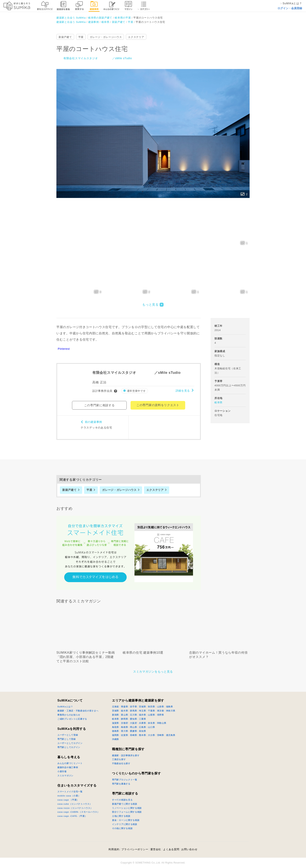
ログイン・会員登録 (290, 8)
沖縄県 (115, 739)
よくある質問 (171, 849)
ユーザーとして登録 (68, 735)
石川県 (133, 715)
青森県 (124, 707)
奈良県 (151, 723)
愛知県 (133, 719)
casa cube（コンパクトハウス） (75, 804)
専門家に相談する (125, 793)
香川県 (124, 731)
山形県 (161, 707)
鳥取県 (115, 727)
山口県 (151, 727)
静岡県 (124, 719)
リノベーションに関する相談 (127, 808)
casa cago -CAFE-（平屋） (72, 816)
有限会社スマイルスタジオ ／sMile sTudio (98, 58)
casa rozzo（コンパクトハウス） (75, 808)
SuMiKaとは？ (65, 707)
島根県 (124, 727)
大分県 (151, 735)
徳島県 (115, 731)
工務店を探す (119, 759)
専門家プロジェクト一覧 (125, 780)
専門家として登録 (67, 739)
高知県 (142, 731)
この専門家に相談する (99, 405)
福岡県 (115, 735)
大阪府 (133, 723)
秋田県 (151, 707)
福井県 (142, 715)
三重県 (142, 719)
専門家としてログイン (69, 747)
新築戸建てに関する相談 (125, 804)
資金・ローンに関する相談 (126, 820)
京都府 (124, 723)
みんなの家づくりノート (70, 763)
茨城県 (115, 711)
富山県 (124, 715)
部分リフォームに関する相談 (127, 812)
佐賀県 (124, 735)
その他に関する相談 (122, 828)
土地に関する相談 (121, 816)
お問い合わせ (189, 849)
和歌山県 (162, 723)
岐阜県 (218, 402)
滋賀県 (115, 723)
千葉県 (151, 711)
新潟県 (115, 715)
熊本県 (142, 735)
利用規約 (114, 849)
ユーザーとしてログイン (70, 743)
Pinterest (64, 349)
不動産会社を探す (121, 763)
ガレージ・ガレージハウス (106, 37)
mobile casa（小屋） (69, 796)
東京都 (161, 711)
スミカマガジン (65, 776)
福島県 (169, 707)
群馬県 (133, 711)
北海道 (115, 707)
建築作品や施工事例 (68, 767)
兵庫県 (142, 723)
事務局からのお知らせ (69, 715)
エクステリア (136, 37)
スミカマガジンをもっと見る (153, 672)
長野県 (161, 715)
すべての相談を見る (122, 800)
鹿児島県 (171, 735)
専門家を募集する (121, 784)
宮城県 (142, 707)
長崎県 (133, 735)
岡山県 (133, 727)
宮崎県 (161, 735)
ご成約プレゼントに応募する (72, 719)
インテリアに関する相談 (125, 824)
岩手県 (133, 707)
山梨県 (151, 715)
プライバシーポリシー (135, 849)
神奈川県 (171, 711)
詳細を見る (183, 391)
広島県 (142, 727)
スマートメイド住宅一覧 (70, 792)
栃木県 (124, 711)
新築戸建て (65, 37)
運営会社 (156, 849)
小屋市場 (62, 771)
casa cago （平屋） (68, 800)
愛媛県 (133, 731)
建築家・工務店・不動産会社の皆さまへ (78, 711)
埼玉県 (142, 711)
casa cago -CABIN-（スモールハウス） (78, 812)
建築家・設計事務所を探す (126, 755)
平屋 (81, 37)
